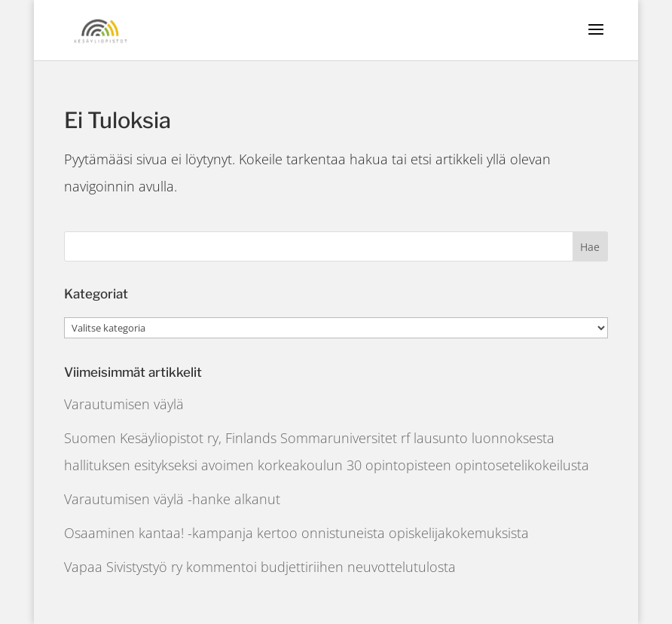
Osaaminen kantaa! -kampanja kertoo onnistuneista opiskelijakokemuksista (296, 533)
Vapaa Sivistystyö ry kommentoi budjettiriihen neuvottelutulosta (260, 567)
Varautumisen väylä (124, 404)
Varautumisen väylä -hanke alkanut (172, 499)
